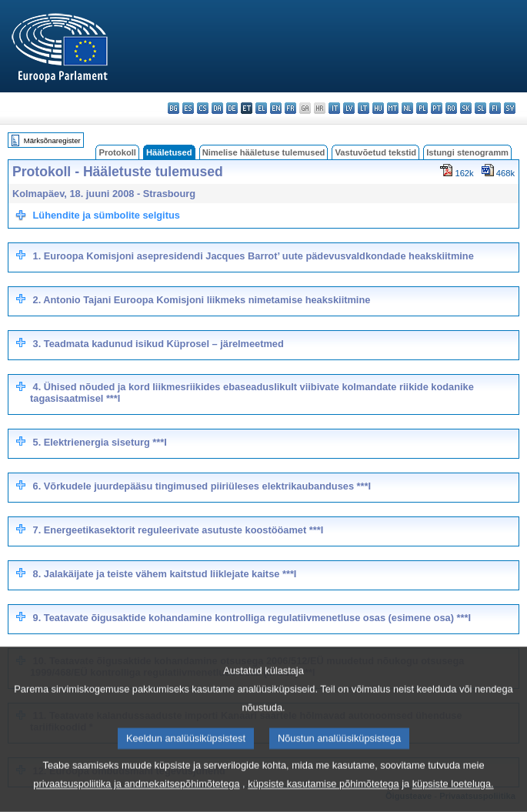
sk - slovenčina (466, 108)
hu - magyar (378, 108)
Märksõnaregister (52, 140)
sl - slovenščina (480, 108)
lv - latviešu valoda (349, 108)
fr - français (290, 108)
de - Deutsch (232, 108)
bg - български (173, 108)
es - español (188, 108)
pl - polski (422, 108)
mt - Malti (393, 108)
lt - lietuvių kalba (364, 108)
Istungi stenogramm (467, 152)
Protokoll (117, 152)
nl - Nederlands (407, 108)
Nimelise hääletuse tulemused (264, 152)
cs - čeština (203, 108)
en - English (276, 108)
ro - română (451, 108)
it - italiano (334, 108)
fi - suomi (495, 108)
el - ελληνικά (261, 108)
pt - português (437, 108)
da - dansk (217, 108)
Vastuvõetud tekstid (375, 152)
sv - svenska (510, 108)
